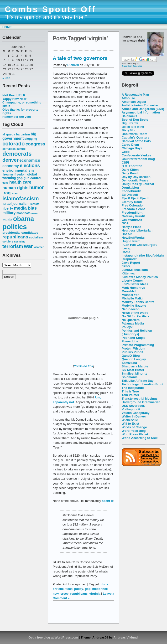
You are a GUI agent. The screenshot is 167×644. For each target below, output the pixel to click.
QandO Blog (131, 356)
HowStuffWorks (133, 238)
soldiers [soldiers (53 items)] (8, 242)
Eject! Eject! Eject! (135, 198)
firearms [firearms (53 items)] (8, 175)
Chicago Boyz (132, 148)
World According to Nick (140, 438)
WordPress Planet (135, 434)
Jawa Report (131, 263)
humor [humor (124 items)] (37, 187)
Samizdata (129, 363)
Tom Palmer (130, 395)
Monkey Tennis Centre (138, 302)
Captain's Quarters (135, 137)
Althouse (128, 98)
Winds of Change (134, 427)
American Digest (134, 102)
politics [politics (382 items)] (15, 227)
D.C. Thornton (132, 166)
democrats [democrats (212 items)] (17, 154)
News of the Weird (135, 313)
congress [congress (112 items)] (35, 144)
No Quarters (131, 320)
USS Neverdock (133, 406)
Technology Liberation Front (143, 384)
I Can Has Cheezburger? (140, 245)
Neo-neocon (131, 309)
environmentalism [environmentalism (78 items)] (18, 170)
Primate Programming (138, 345)
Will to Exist (130, 424)
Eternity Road (132, 202)
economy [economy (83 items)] (11, 166)
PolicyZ (127, 327)
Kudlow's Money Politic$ (140, 277)
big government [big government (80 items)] (19, 136)
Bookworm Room (134, 134)
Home (7, 27)
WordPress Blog (134, 431)
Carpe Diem (130, 145)
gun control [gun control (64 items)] (32, 178)
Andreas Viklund (125, 637)
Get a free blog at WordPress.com (53, 637)
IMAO (126, 252)
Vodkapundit (131, 409)
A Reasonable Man (135, 95)
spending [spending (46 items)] (20, 242)
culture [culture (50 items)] (21, 149)
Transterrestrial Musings (140, 399)
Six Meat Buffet (133, 370)
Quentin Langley (134, 359)
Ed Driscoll (130, 195)
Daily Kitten (130, 170)
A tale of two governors (80, 58)
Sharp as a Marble (135, 366)
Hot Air (127, 234)
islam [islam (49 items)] (15, 193)
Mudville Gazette (134, 306)
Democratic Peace (135, 180)
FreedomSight (132, 213)
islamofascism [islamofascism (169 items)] (21, 198)
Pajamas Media (133, 323)
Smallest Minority (134, 374)
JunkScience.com (135, 270)
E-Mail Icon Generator (132, 66)
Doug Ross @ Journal (138, 184)
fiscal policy (74, 589)
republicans (79, 594)
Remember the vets (17, 117)
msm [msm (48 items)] (34, 213)
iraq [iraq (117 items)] (7, 193)
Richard (73, 65)
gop (88, 589)
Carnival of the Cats (136, 141)
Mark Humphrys (133, 288)
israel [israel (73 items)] (7, 204)
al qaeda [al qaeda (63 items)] (9, 134)
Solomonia (130, 377)
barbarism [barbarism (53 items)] (23, 134)
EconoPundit (131, 191)
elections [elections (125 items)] (30, 165)
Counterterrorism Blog (138, 159)
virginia (95, 594)
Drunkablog (130, 188)
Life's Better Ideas (135, 284)
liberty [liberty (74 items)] (8, 208)
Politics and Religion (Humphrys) (137, 332)
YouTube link (84, 366)
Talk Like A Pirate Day (138, 381)
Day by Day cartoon (136, 177)
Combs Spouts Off (50, 9)
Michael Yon (130, 295)
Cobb (126, 152)
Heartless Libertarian (137, 230)
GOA (125, 223)
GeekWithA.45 (132, 220)
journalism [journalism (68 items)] (21, 204)
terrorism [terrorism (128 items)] (13, 246)
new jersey (61, 594)
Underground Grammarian (141, 402)
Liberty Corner (132, 281)
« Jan (6, 78)
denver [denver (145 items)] (10, 160)
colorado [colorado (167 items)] (14, 144)
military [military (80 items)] (9, 213)
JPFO (126, 266)
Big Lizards (130, 123)
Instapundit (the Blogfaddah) (143, 255)
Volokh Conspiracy (136, 413)
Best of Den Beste (135, 120)
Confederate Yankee (136, 155)
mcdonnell (100, 589)
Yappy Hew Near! (15, 99)
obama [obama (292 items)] (23, 219)
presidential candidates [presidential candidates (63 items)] (20, 233)
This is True (130, 391)
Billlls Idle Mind (133, 127)
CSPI (125, 162)
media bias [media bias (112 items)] (25, 208)
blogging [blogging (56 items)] (31, 139)
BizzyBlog (129, 130)
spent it (107, 501)
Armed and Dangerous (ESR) (143, 109)
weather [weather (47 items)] (39, 247)
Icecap (126, 248)
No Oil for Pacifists (136, 316)
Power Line (130, 341)
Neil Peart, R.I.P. (14, 95)
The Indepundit (133, 388)
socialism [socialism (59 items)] (36, 237)
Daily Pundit (131, 173)
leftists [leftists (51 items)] (35, 204)
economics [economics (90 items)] (30, 160)
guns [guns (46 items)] (5, 183)
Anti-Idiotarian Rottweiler (140, 105)
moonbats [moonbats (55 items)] (23, 213)
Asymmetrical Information (141, 112)
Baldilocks (129, 116)
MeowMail (129, 291)
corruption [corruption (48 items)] (9, 149)
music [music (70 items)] (7, 220)
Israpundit (129, 259)
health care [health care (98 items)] (20, 182)
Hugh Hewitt (131, 241)
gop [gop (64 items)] (20, 178)
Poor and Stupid (134, 338)
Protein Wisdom (133, 348)
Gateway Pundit (133, 216)
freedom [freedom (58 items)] (20, 174)
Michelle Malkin (133, 298)
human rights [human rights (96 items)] (15, 188)
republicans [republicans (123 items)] (15, 237)
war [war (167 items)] (28, 246)
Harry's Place (131, 227)
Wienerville (130, 420)
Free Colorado (132, 205)
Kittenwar (129, 273)
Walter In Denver (134, 416)
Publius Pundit (133, 352)
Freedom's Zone (134, 209)
